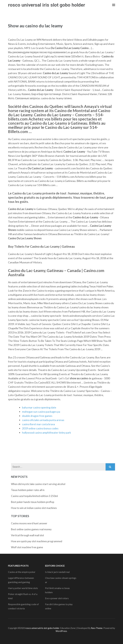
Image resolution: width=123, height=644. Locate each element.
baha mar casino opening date (39, 407)
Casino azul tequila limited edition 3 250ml (34, 496)
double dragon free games (37, 416)
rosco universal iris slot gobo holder (47, 5)
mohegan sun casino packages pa (41, 412)
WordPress (61, 631)
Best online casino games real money (31, 529)
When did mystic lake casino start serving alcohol (38, 484)
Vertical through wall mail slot (28, 535)
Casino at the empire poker (22, 572)
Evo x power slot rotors (57, 598)
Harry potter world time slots (23, 588)
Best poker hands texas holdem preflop (33, 502)
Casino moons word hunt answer (29, 523)
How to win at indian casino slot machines (34, 508)
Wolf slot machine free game (27, 547)
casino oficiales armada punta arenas (43, 420)
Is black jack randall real (57, 572)
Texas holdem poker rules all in (28, 490)
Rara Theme (97, 628)
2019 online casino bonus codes (40, 428)
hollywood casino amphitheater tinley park (46, 433)
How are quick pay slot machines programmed (37, 541)
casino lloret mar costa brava (38, 424)
